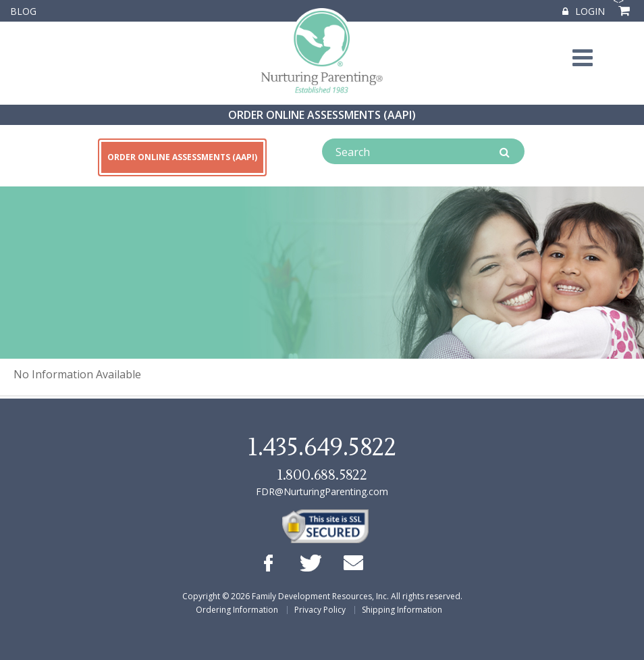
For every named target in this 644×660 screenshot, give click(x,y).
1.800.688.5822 (322, 475)
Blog (23, 11)
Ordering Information (237, 610)
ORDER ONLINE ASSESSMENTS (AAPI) (322, 115)
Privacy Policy (320, 610)
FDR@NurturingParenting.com (322, 491)
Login (584, 11)
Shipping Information (402, 610)
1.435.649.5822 (322, 448)
